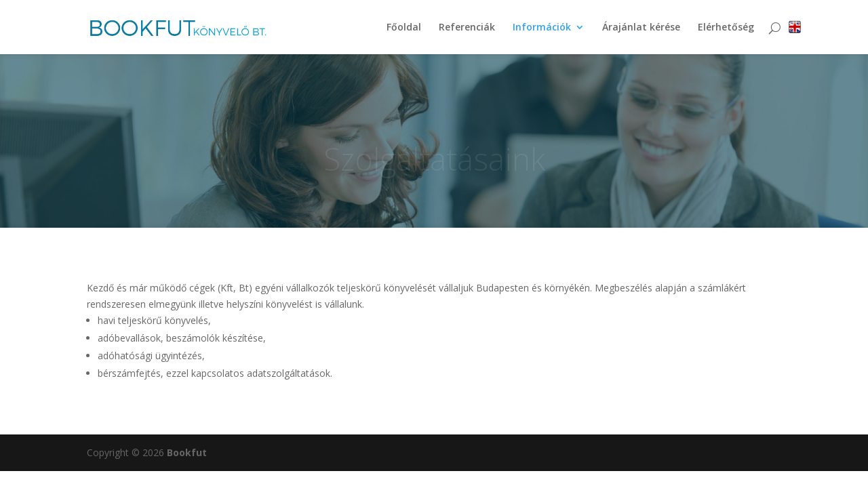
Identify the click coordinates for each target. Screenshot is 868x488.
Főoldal (404, 28)
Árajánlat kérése (641, 28)
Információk (542, 28)
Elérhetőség (726, 28)
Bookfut (187, 452)
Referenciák (467, 28)
